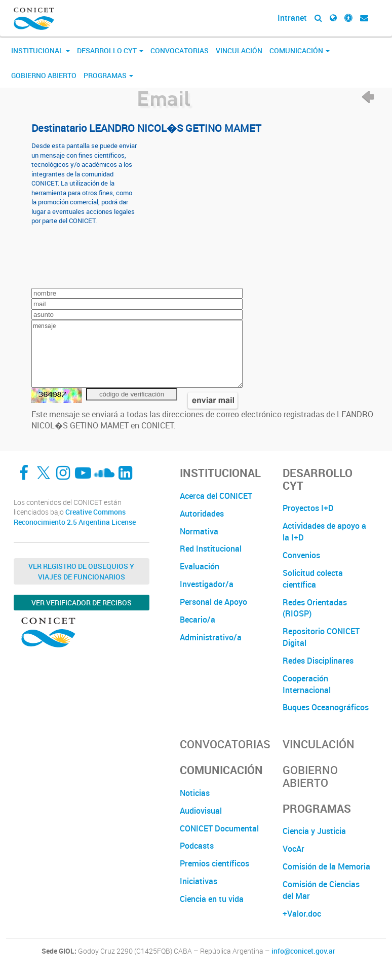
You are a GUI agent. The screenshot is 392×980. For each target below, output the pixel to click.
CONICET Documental (219, 828)
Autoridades (202, 514)
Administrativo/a (211, 637)
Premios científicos (214, 863)
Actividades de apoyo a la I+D (324, 532)
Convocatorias (180, 50)
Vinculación (239, 50)
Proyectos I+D (308, 508)
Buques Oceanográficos (326, 707)
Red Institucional (211, 549)
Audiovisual (201, 811)
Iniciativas (199, 881)
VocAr (293, 849)
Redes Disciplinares (318, 661)
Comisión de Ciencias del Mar (321, 890)
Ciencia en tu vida (212, 899)
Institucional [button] (41, 50)
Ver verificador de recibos (82, 603)
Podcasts (197, 846)
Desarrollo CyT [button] (110, 50)
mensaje (137, 354)
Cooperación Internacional (307, 684)
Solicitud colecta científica (313, 579)
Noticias (195, 793)
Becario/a (198, 620)
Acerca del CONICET (216, 496)
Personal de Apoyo (213, 602)
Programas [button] (108, 75)
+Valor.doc (302, 914)
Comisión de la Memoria (326, 866)
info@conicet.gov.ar (303, 951)
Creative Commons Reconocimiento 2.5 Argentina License (75, 517)
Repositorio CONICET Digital (321, 637)
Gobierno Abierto (44, 75)
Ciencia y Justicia (314, 831)
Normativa (199, 531)
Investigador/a (207, 584)
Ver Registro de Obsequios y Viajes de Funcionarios (81, 571)
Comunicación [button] (300, 50)
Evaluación (200, 566)
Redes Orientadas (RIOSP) (315, 608)
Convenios (301, 555)
